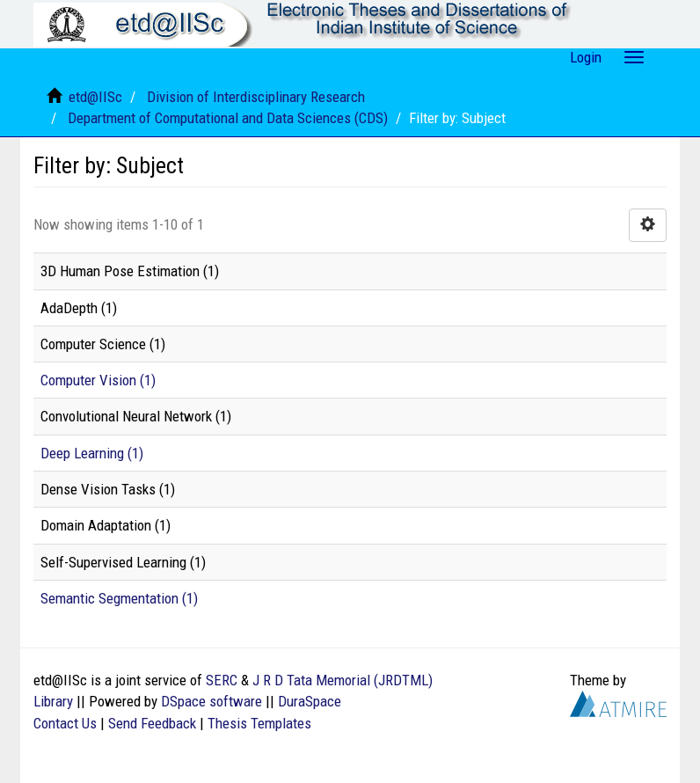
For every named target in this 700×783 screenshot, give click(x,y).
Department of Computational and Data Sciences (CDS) (228, 118)
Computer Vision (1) (98, 380)
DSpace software (211, 701)
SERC (222, 680)
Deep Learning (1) (92, 453)
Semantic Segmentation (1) (119, 598)
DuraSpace (310, 701)
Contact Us (65, 723)
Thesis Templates (259, 723)
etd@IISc (95, 97)
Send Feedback (152, 723)
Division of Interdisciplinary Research (256, 97)
